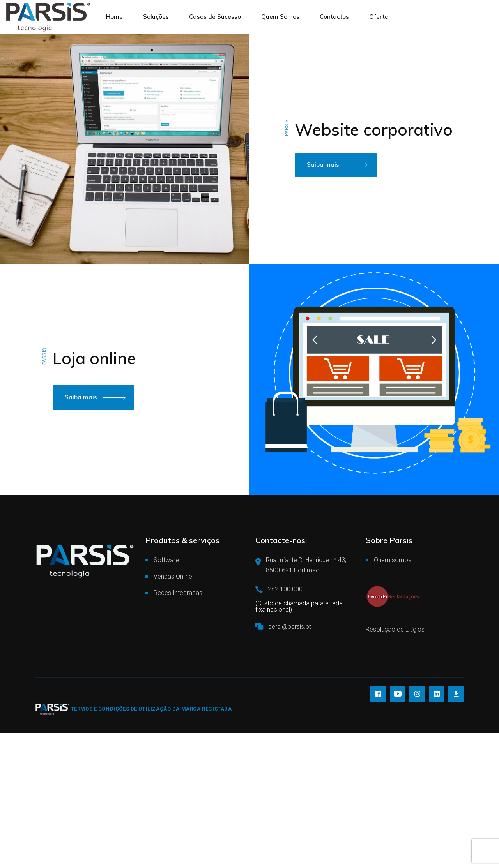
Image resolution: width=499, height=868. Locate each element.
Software (166, 560)
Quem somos (393, 560)
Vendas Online (173, 576)
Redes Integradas (178, 593)
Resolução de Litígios (395, 629)
